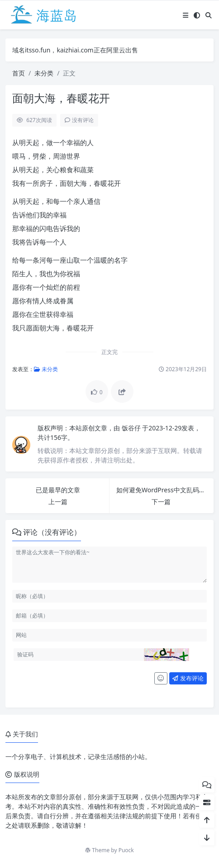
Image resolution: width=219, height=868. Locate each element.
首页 (19, 73)
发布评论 (188, 678)
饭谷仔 (132, 428)
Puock (126, 850)
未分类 (44, 73)
